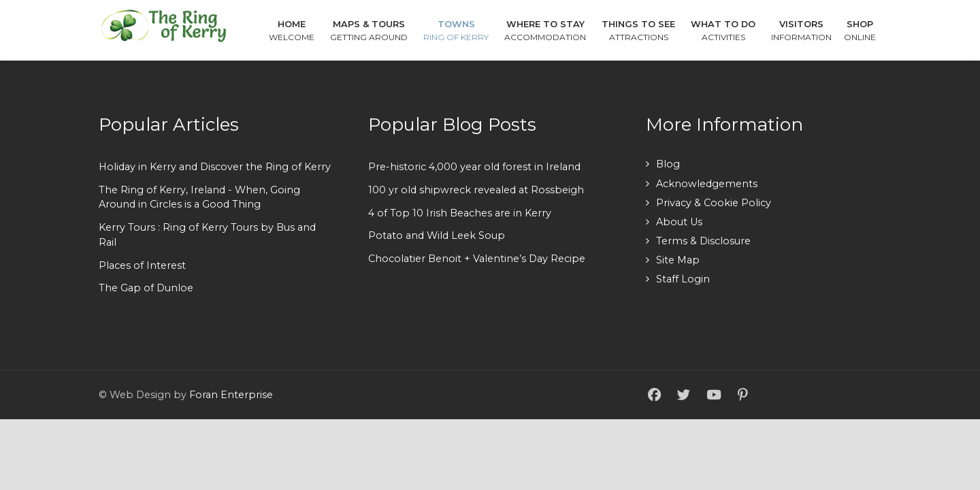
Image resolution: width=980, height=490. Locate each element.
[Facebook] (654, 395)
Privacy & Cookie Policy (714, 203)
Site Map (678, 260)
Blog (668, 164)
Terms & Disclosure (703, 241)
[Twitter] (684, 395)
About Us (679, 222)
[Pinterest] (742, 395)
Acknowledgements (707, 184)
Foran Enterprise (231, 395)
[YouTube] (714, 395)
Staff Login (683, 279)
